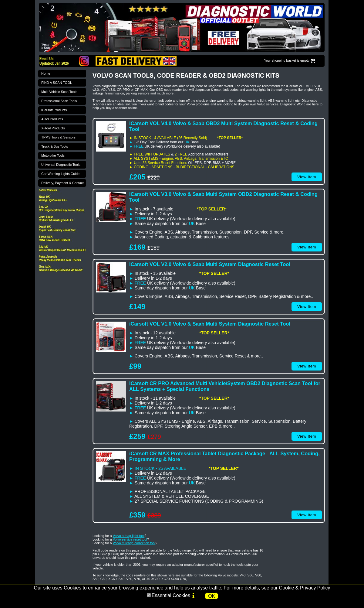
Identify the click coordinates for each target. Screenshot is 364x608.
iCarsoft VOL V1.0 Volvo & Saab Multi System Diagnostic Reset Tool (210, 324)
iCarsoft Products (54, 110)
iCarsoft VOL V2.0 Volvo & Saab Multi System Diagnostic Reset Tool (210, 264)
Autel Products (52, 119)
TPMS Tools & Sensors (58, 137)
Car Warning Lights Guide (60, 174)
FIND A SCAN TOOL (57, 83)
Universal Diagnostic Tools (61, 165)
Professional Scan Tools (59, 101)
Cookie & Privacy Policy (305, 588)
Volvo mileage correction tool (134, 543)
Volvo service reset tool (130, 539)
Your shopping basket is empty (287, 60)
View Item (307, 177)
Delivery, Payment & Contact (62, 183)
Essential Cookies (171, 595)
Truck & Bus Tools (55, 146)
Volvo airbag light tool (129, 536)
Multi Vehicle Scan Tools (59, 92)
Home (46, 73)
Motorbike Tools (53, 155)
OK (212, 596)
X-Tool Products (53, 128)
